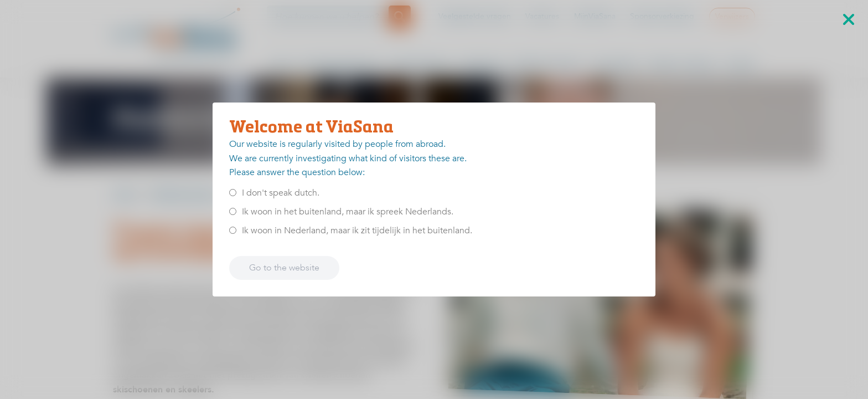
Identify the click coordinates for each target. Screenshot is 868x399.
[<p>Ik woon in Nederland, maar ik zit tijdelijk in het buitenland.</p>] (233, 230)
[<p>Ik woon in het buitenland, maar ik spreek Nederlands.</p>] (233, 211)
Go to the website (284, 268)
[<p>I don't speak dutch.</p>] (233, 193)
